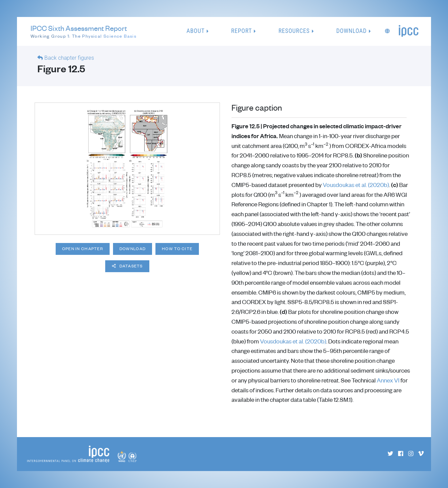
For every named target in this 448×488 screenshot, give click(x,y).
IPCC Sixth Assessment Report (83, 32)
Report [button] (241, 31)
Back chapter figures (69, 58)
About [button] (196, 31)
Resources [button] (294, 31)
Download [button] (352, 31)
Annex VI (388, 380)
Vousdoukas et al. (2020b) (356, 185)
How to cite (177, 249)
